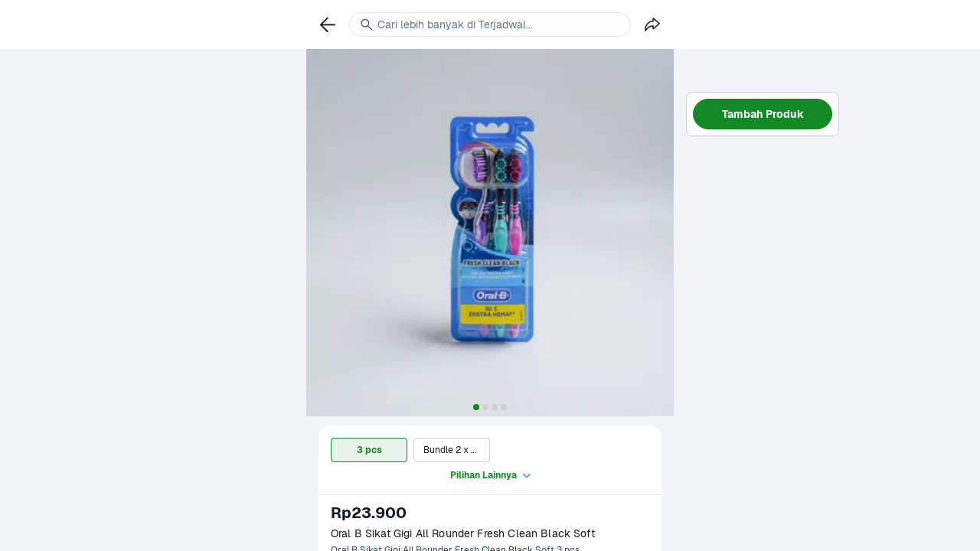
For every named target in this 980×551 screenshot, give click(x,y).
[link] (328, 24)
